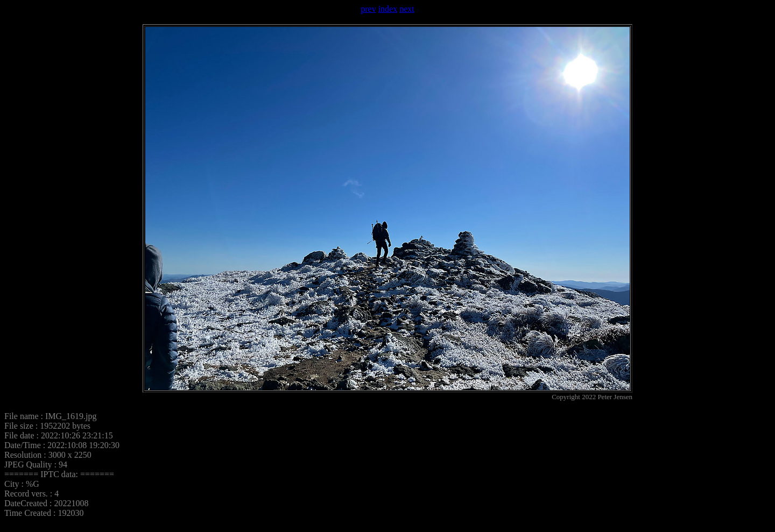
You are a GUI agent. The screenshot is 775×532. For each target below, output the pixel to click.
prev (368, 9)
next (407, 9)
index (388, 9)
